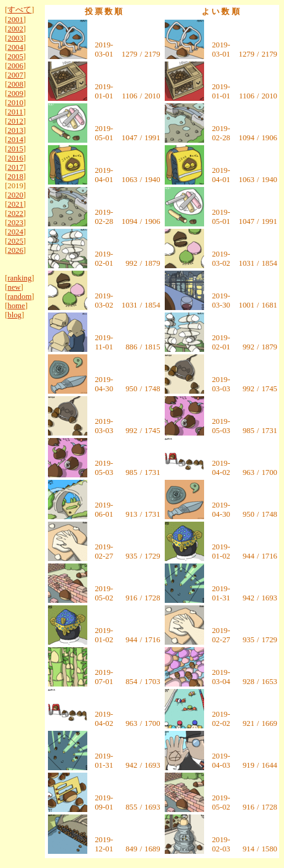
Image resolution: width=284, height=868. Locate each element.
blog (14, 315)
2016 (15, 158)
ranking (19, 278)
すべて (19, 10)
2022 (15, 213)
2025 (15, 241)
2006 (15, 66)
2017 (15, 167)
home (16, 306)
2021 (15, 204)
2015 (15, 149)
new (14, 287)
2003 (15, 38)
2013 (15, 130)
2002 (15, 29)
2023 (15, 223)
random (19, 297)
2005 (15, 57)
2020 (15, 195)
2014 (15, 140)
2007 (15, 75)
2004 (15, 47)
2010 (15, 103)
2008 (15, 84)
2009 (15, 94)
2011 (15, 112)
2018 (15, 177)
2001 (15, 20)
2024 (15, 232)
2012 (15, 121)
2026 (15, 250)
